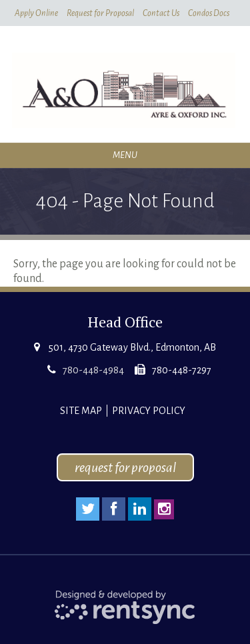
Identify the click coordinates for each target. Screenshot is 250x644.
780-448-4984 (93, 370)
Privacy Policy (149, 411)
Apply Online (36, 13)
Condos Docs (209, 13)
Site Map (81, 411)
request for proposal (125, 467)
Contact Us (161, 13)
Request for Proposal (100, 13)
